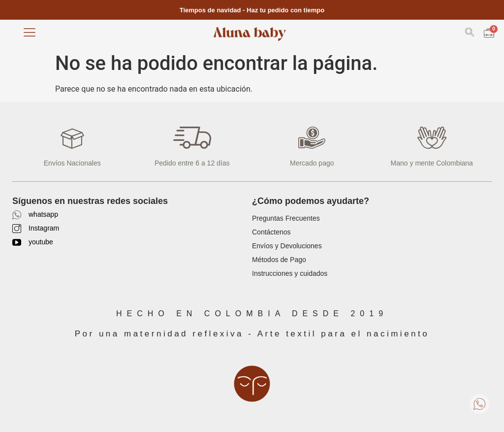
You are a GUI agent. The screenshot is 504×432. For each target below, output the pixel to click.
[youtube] (17, 242)
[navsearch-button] (470, 34)
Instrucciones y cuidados (290, 273)
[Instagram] (17, 229)
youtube (41, 242)
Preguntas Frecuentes (286, 218)
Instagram (44, 228)
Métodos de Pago (279, 260)
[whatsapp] (17, 215)
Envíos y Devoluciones (287, 246)
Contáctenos (271, 232)
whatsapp (43, 214)
